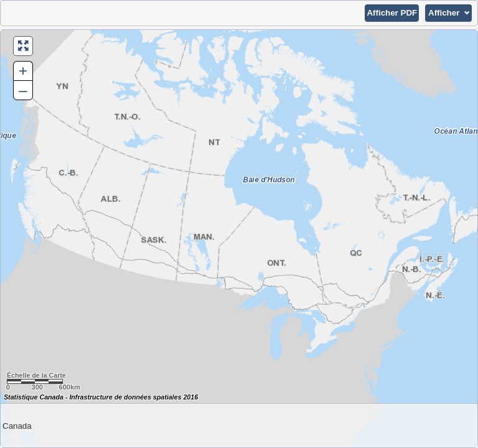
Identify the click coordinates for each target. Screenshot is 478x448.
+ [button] (23, 71)
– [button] (23, 90)
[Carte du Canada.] (239, 239)
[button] (392, 13)
